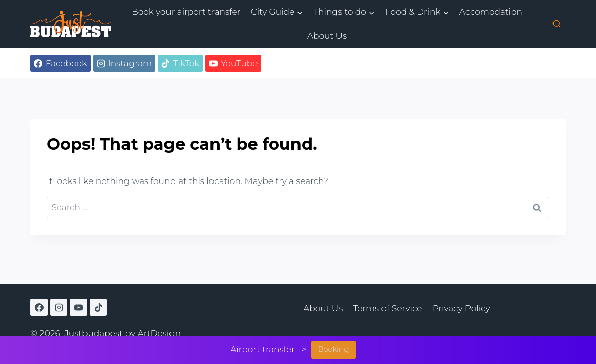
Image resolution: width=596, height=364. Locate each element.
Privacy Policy (461, 308)
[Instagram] (59, 307)
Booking (334, 349)
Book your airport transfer (186, 12)
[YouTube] (78, 307)
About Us (327, 36)
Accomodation (491, 12)
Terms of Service (388, 308)
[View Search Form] (557, 24)
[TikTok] (98, 307)
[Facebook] (39, 307)
